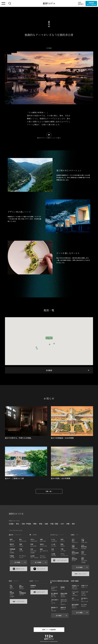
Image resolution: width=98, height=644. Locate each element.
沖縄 (68, 524)
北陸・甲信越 (26, 524)
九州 (62, 524)
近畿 (46, 524)
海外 (73, 524)
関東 (35, 524)
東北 (18, 524)
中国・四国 (54, 524)
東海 (41, 524)
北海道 (11, 524)
